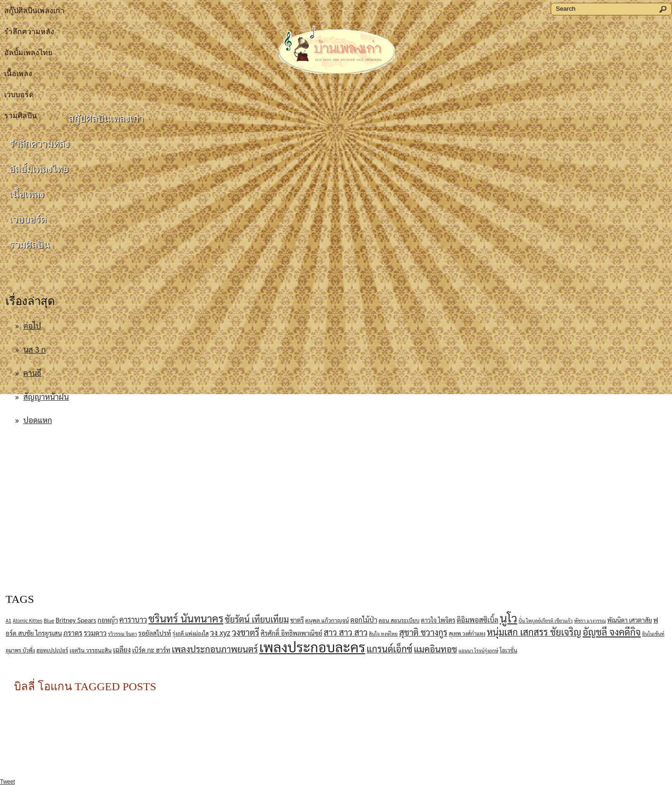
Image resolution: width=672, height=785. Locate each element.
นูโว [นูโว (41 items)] (508, 618)
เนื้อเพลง (18, 74)
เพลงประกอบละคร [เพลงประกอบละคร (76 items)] (312, 647)
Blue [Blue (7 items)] (49, 620)
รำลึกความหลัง (29, 32)
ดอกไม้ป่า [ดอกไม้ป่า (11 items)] (364, 619)
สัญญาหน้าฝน (46, 396)
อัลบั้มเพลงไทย (28, 53)
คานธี (32, 373)
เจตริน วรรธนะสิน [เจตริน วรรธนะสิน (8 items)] (91, 650)
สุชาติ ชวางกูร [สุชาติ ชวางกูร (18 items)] (423, 632)
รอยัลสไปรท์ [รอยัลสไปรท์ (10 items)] (154, 633)
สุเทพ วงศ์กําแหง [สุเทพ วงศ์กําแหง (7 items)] (467, 633)
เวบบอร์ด (19, 95)
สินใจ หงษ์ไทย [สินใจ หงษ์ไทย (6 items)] (384, 633)
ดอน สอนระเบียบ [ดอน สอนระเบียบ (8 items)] (399, 620)
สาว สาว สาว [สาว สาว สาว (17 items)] (346, 632)
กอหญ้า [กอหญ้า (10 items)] (108, 620)
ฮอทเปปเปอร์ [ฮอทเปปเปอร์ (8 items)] (52, 650)
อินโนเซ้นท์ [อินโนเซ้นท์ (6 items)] (653, 633)
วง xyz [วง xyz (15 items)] (220, 632)
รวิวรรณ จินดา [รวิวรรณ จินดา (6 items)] (122, 633)
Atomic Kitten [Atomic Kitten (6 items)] (28, 620)
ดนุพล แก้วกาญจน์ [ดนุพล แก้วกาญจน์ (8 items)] (327, 620)
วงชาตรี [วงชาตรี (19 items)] (246, 632)
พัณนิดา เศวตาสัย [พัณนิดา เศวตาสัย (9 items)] (630, 620)
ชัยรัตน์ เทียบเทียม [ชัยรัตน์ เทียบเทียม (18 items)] (257, 619)
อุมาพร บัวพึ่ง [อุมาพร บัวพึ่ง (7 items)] (20, 650)
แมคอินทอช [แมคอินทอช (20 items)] (436, 649)
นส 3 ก (35, 349)
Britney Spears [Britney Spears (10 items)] (76, 620)
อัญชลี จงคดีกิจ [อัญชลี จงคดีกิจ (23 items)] (612, 632)
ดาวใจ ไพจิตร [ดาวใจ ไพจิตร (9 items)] (438, 620)
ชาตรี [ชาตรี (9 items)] (297, 620)
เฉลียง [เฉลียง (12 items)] (122, 650)
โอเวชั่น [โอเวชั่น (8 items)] (509, 650)
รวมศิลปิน (30, 245)
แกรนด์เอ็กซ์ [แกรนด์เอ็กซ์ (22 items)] (390, 649)
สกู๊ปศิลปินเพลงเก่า (34, 11)
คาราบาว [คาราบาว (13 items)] (133, 619)
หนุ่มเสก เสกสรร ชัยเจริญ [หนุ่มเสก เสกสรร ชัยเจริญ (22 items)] (534, 632)
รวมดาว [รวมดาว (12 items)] (95, 633)
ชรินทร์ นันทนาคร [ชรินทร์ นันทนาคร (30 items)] (186, 618)
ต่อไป (32, 325)
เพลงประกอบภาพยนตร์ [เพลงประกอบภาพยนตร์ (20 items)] (215, 649)
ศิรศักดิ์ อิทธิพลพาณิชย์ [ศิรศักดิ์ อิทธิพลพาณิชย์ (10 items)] (292, 633)
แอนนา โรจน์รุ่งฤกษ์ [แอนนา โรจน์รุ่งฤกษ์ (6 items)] (479, 650)
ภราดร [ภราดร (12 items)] (73, 633)
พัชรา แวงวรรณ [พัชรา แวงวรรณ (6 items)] (590, 620)
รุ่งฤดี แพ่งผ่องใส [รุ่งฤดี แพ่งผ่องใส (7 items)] (190, 633)
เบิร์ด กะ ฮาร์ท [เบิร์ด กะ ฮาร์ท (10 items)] (151, 650)
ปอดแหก (38, 420)
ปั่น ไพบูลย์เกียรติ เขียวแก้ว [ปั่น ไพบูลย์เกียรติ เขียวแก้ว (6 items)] (546, 620)
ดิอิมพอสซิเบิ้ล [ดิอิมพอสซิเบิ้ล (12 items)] (478, 620)
